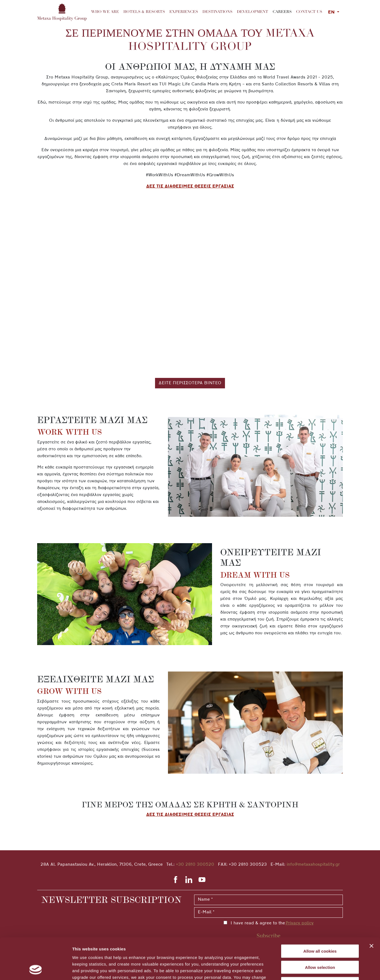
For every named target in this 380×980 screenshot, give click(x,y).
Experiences (184, 12)
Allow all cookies (320, 912)
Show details (289, 969)
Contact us (309, 12)
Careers (283, 11)
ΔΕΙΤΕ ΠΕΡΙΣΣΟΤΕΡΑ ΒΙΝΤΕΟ (190, 383)
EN (332, 12)
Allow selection (320, 929)
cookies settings (217, 945)
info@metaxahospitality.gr (313, 865)
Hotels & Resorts (144, 12)
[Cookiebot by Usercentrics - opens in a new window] (36, 969)
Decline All (320, 945)
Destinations (217, 12)
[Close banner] (371, 907)
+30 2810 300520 (195, 865)
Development (253, 12)
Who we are (105, 12)
